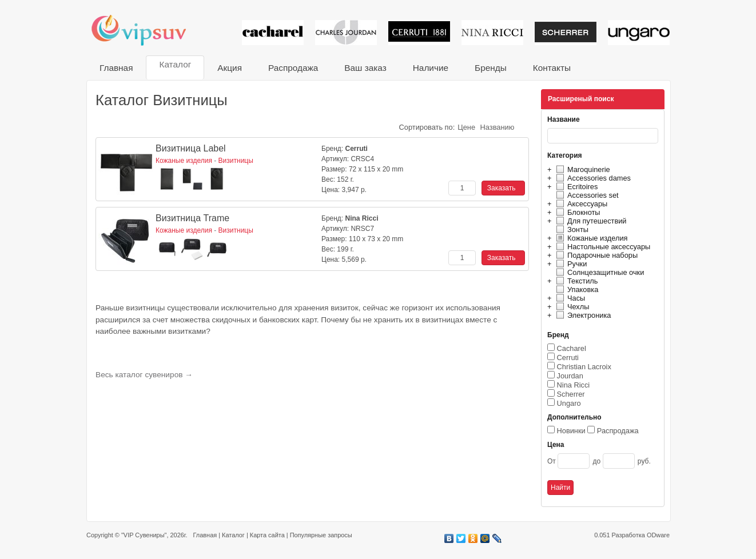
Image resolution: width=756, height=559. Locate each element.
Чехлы (571, 307)
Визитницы (236, 161)
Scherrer (571, 394)
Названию (498, 127)
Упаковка (576, 290)
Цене (466, 127)
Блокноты (577, 212)
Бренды (491, 68)
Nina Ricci (574, 385)
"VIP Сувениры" (144, 535)
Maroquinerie (582, 169)
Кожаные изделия (590, 238)
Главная (116, 68)
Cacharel (572, 348)
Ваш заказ (365, 68)
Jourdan (570, 376)
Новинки (571, 431)
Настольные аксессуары (602, 247)
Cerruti (568, 358)
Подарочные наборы (595, 255)
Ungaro (569, 403)
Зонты (571, 229)
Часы (569, 298)
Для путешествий (590, 221)
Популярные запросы (321, 535)
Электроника (582, 315)
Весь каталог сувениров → (144, 375)
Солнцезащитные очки (598, 272)
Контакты (552, 68)
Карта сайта (267, 535)
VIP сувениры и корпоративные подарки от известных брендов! (146, 30)
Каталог (175, 64)
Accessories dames (592, 178)
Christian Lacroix (584, 367)
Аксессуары (580, 204)
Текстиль (576, 281)
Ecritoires (575, 187)
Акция (230, 68)
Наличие (431, 68)
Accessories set (586, 195)
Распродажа (293, 68)
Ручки (570, 264)
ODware (658, 535)
